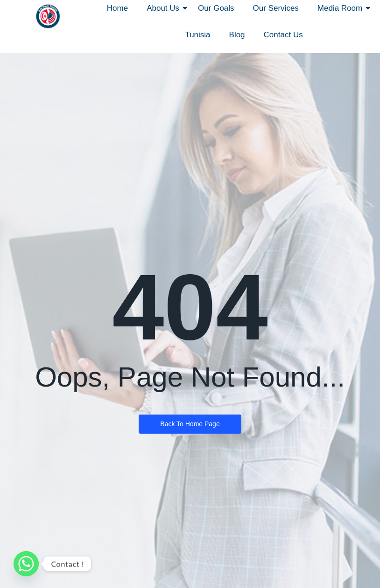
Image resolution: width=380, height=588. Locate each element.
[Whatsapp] (26, 564)
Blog (237, 35)
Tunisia (197, 35)
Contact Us (283, 35)
